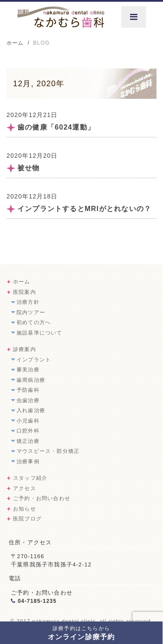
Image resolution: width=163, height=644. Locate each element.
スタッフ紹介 (30, 478)
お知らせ (25, 509)
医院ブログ (27, 519)
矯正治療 (28, 441)
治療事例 (28, 462)
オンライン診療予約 (81, 633)
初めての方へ (34, 322)
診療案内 (25, 349)
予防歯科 (28, 390)
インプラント (34, 360)
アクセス (25, 488)
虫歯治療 (28, 400)
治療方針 (28, 302)
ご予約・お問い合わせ (42, 498)
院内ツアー (31, 312)
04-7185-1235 (37, 601)
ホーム (22, 282)
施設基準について (40, 333)
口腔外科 (28, 431)
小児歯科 (28, 421)
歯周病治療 (31, 380)
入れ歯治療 (31, 410)
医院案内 (25, 292)
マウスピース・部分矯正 (48, 451)
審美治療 (28, 370)
